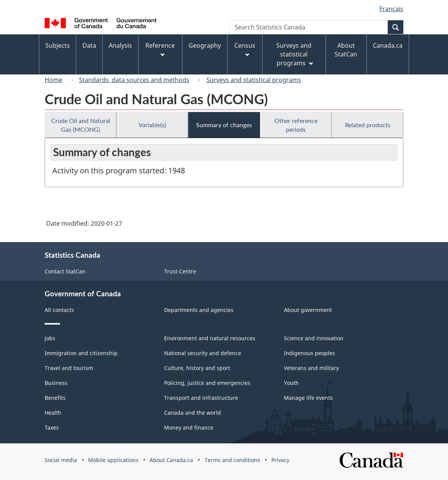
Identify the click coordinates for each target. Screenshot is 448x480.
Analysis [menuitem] (120, 45)
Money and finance (189, 427)
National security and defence (203, 353)
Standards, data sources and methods (134, 80)
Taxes (52, 427)
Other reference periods (296, 125)
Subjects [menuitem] (58, 45)
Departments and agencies (199, 310)
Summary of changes (224, 125)
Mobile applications (113, 460)
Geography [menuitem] (205, 45)
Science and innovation (314, 338)
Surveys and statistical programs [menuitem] (294, 54)
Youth (291, 383)
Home (53, 80)
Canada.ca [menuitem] (388, 45)
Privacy (280, 460)
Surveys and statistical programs (254, 80)
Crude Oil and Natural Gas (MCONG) (81, 125)
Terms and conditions (232, 460)
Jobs (50, 338)
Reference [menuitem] (160, 49)
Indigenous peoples (309, 353)
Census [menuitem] (245, 49)
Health (53, 413)
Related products (368, 125)
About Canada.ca (171, 460)
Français (391, 9)
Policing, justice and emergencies (207, 383)
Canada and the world (193, 413)
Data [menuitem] (89, 45)
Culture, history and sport (197, 368)
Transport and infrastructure (201, 398)
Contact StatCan (65, 271)
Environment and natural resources (210, 338)
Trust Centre (180, 271)
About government (308, 310)
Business (56, 383)
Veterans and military (311, 368)
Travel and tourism (69, 368)
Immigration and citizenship (81, 353)
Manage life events (308, 398)
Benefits (55, 398)
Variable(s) (152, 125)
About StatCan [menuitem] (346, 50)
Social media (61, 460)
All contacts (59, 310)
